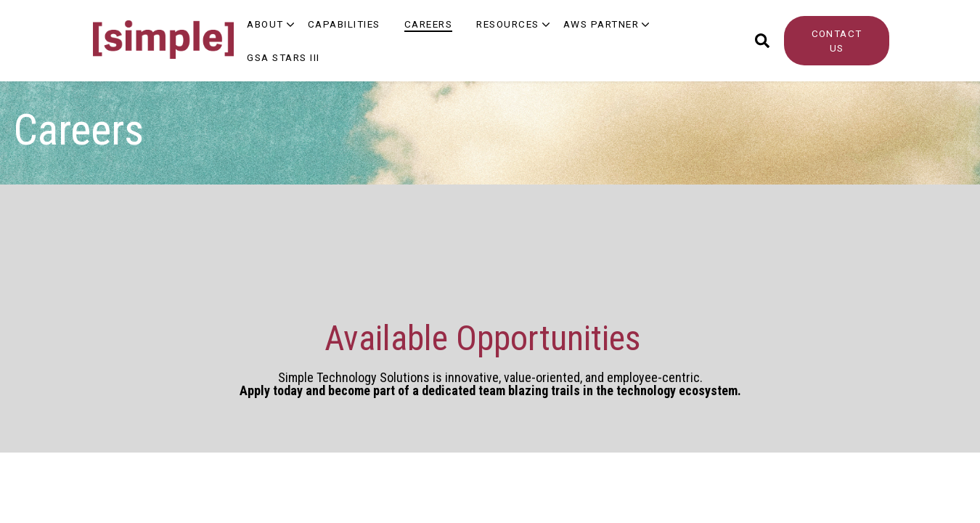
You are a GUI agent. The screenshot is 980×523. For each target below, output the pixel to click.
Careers (429, 24)
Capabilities (344, 24)
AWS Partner (601, 24)
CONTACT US (837, 41)
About (265, 24)
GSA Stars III (283, 57)
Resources (508, 24)
